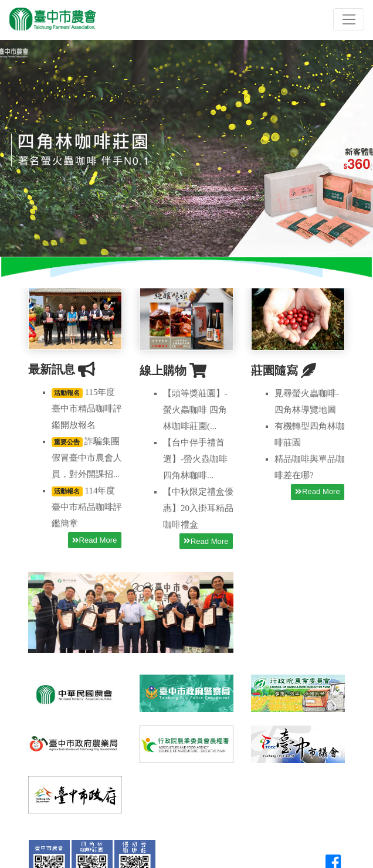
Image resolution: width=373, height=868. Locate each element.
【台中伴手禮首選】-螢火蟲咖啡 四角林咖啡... (195, 459)
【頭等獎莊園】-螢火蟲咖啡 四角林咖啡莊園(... (195, 410)
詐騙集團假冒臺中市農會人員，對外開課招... (87, 458)
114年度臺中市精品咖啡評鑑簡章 (87, 507)
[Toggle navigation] (349, 19)
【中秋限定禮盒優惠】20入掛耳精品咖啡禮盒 (198, 508)
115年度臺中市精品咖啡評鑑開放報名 (87, 409)
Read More (94, 540)
